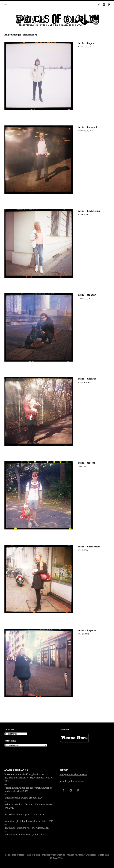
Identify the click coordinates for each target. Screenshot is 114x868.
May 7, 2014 (83, 550)
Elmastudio (58, 858)
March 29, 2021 (85, 47)
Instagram (103, 4)
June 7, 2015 (83, 466)
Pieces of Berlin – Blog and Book (25, 855)
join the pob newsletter (72, 781)
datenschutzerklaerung (53, 855)
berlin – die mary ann (89, 547)
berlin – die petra (87, 631)
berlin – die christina (89, 211)
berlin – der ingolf (88, 127)
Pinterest (108, 4)
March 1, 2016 (84, 382)
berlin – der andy (87, 295)
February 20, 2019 (86, 131)
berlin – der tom (86, 463)
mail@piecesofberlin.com (73, 774)
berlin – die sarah (87, 379)
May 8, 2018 (83, 215)
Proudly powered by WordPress (81, 855)
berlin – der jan (86, 43)
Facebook (98, 4)
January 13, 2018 (85, 299)
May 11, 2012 (84, 634)
